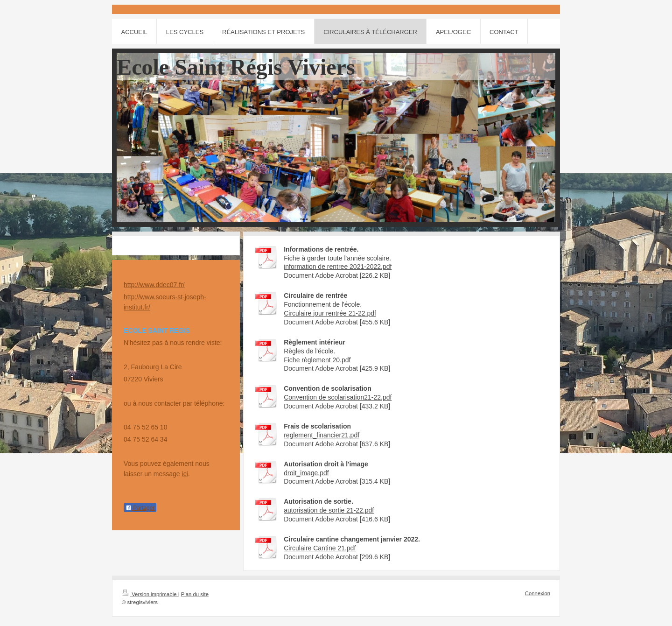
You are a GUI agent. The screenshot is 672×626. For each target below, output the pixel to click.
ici (185, 474)
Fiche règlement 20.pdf (317, 360)
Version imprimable (150, 594)
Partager (140, 508)
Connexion (538, 593)
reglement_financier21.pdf (322, 435)
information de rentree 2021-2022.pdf (338, 267)
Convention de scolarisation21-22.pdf (338, 397)
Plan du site (195, 594)
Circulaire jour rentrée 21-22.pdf (330, 313)
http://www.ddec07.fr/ (154, 285)
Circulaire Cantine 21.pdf (320, 548)
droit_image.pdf (306, 473)
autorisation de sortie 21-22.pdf (329, 510)
